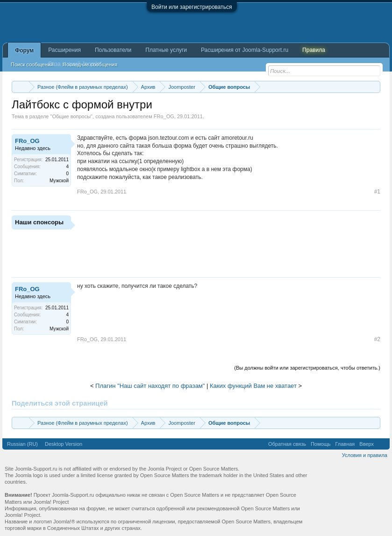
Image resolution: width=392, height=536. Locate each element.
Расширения (64, 50)
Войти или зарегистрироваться (192, 7)
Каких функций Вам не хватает (253, 386)
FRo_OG (164, 116)
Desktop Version (64, 444)
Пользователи (113, 50)
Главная (345, 444)
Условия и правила (365, 455)
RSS (382, 444)
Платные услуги (166, 50)
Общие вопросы (71, 116)
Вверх (367, 444)
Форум (24, 50)
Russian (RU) (22, 444)
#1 (377, 192)
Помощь (321, 444)
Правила (314, 50)
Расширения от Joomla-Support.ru (245, 50)
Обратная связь (287, 444)
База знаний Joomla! (75, 64)
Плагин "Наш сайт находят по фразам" (150, 386)
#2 (377, 339)
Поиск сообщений (32, 64)
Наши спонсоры (39, 222)
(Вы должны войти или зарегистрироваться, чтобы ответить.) (307, 368)
